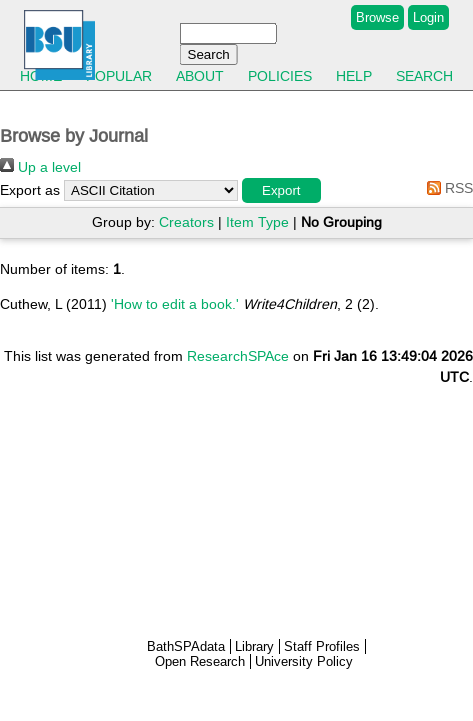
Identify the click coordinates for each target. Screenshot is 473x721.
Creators (186, 222)
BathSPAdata (186, 646)
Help (354, 76)
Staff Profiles (322, 646)
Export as (30, 190)
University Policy (304, 661)
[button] (281, 190)
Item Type (257, 222)
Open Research (200, 661)
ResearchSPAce (238, 356)
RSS (446, 188)
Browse (377, 17)
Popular (119, 76)
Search (424, 76)
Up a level (40, 167)
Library (254, 646)
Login (428, 17)
